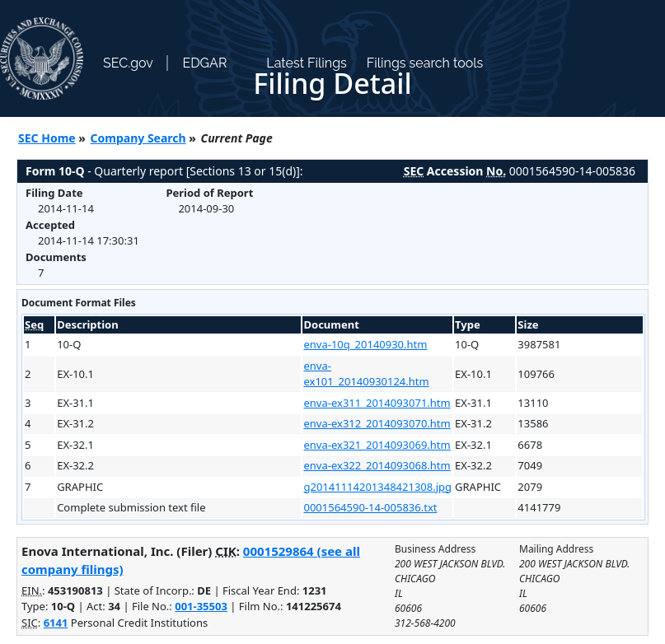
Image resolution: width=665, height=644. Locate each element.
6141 (56, 623)
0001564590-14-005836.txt (370, 507)
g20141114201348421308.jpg (377, 487)
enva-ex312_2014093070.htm (377, 423)
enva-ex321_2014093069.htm (377, 445)
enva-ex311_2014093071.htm (377, 403)
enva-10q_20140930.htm (365, 344)
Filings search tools (425, 63)
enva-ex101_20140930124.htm (366, 374)
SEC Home (47, 138)
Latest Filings (306, 63)
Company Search (138, 138)
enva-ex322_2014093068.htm (377, 465)
